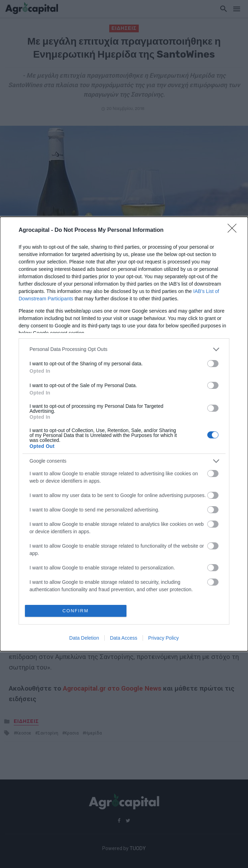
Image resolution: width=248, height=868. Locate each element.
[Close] (234, 230)
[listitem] (124, 349)
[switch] (213, 364)
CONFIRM (76, 611)
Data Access (124, 638)
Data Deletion (84, 638)
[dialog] (124, 434)
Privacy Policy (164, 638)
